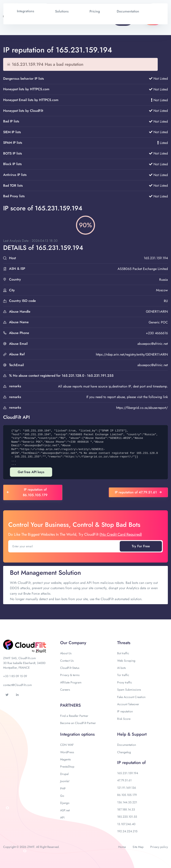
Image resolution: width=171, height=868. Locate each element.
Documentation (127, 745)
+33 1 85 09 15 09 (15, 676)
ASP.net (65, 810)
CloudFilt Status (70, 668)
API (62, 817)
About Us (66, 653)
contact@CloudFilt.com (18, 685)
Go (62, 796)
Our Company (73, 643)
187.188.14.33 (126, 809)
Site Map (138, 847)
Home (122, 847)
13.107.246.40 (126, 824)
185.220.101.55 (127, 817)
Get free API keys (31, 472)
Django (65, 803)
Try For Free (141, 546)
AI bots (121, 668)
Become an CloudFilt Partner (78, 723)
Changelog (124, 752)
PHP (63, 789)
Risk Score (124, 719)
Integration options (77, 734)
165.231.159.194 (128, 773)
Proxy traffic (125, 682)
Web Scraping (126, 661)
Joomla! (65, 781)
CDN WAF (67, 745)
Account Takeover (128, 704)
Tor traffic (123, 675)
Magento (66, 759)
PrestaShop (67, 767)
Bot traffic (123, 653)
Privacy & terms (70, 675)
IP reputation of (131, 763)
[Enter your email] (64, 546)
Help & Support (132, 734)
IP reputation (125, 711)
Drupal (64, 774)
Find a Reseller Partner (74, 716)
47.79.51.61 (124, 780)
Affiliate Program (71, 682)
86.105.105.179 (127, 795)
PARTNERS (71, 705)
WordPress (67, 752)
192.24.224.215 (127, 831)
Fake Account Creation (131, 697)
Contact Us (67, 661)
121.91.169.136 (127, 788)
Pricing (95, 11)
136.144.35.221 (127, 802)
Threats (124, 643)
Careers (65, 690)
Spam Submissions (129, 690)
